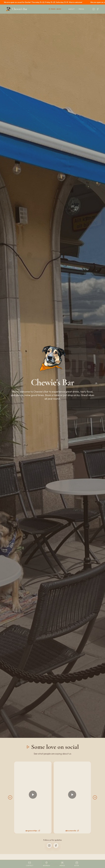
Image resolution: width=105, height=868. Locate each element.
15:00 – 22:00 (55, 9)
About (71, 9)
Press (81, 9)
